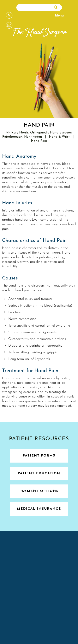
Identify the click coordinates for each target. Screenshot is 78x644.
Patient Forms (39, 456)
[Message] (9, 25)
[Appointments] (9, 15)
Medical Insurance (39, 509)
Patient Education (39, 473)
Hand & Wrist (59, 137)
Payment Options (39, 491)
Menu (63, 16)
